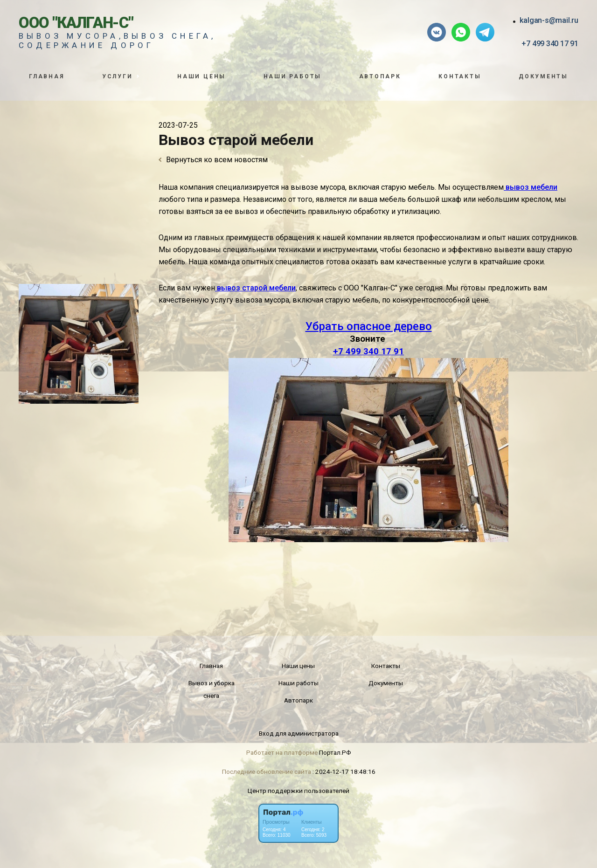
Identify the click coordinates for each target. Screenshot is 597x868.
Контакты (460, 76)
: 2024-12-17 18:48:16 (344, 772)
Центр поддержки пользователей (298, 791)
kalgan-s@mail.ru (549, 20)
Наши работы (293, 76)
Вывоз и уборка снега (212, 689)
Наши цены (201, 76)
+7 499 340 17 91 (550, 44)
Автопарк (380, 76)
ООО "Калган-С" (76, 23)
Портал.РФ (335, 752)
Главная (47, 76)
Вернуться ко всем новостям (213, 160)
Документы (543, 76)
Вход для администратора (299, 733)
